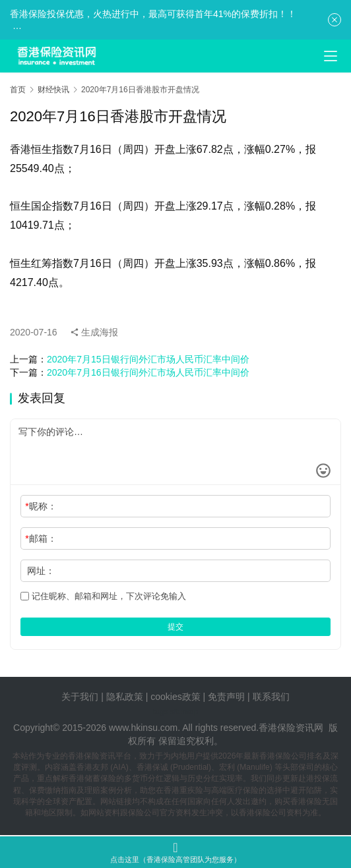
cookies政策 (175, 697)
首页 (18, 90)
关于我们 (80, 697)
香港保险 (277, 728)
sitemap (184, 712)
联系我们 (271, 697)
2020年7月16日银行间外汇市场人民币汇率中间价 (148, 372)
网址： (41, 571)
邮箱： (41, 538)
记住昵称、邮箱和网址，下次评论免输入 (103, 596)
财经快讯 (53, 90)
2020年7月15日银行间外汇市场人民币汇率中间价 (148, 359)
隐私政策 (125, 697)
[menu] (331, 56)
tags (161, 712)
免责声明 (228, 697)
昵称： (41, 506)
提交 (175, 627)
